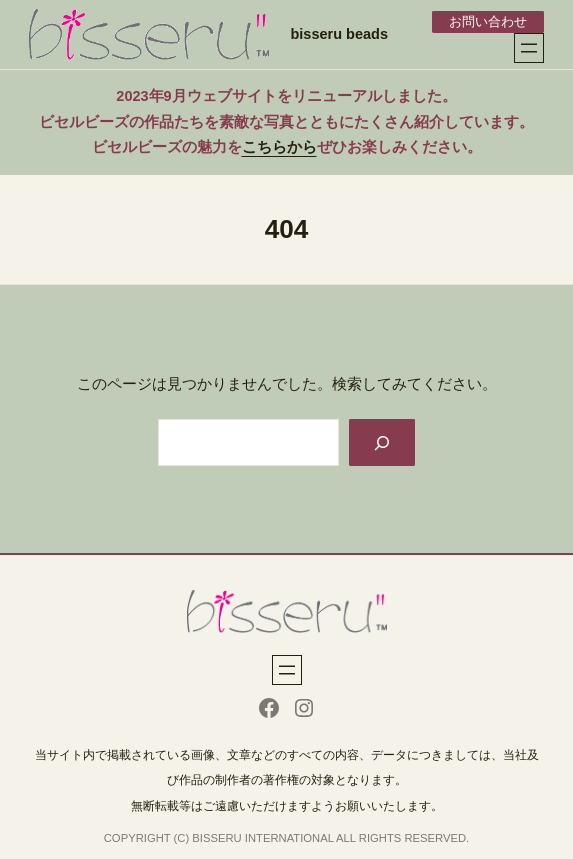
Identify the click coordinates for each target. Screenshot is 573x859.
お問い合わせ (488, 21)
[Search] (382, 442)
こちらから (279, 147)
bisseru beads (339, 34)
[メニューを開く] (529, 48)
